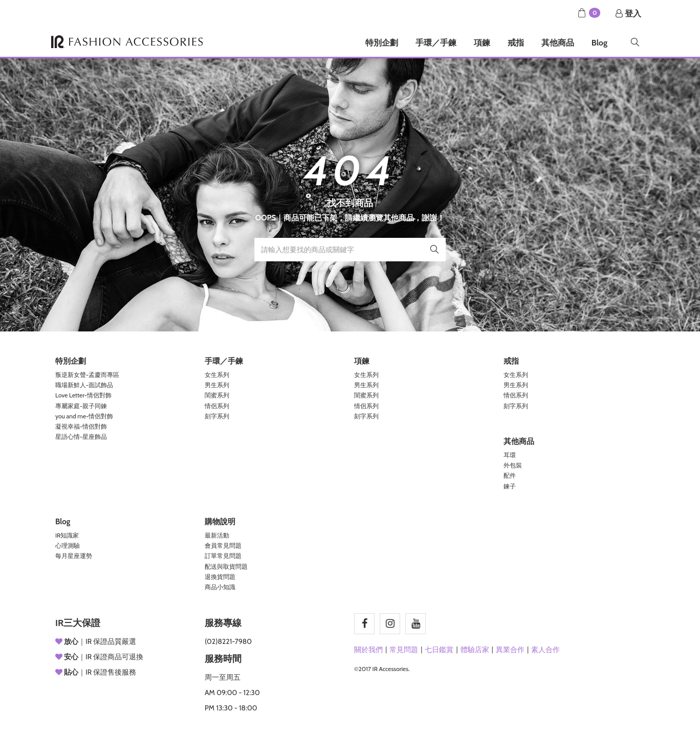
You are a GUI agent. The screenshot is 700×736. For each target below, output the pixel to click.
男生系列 (217, 385)
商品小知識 (220, 587)
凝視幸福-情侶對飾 (81, 426)
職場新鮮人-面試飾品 (84, 385)
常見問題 (404, 650)
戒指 (516, 43)
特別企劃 (382, 43)
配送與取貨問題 (226, 566)
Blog (599, 43)
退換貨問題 (220, 577)
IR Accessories (127, 42)
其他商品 (558, 43)
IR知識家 (67, 535)
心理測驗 (68, 545)
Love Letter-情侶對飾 (83, 395)
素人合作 (545, 650)
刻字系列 (217, 416)
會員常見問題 (223, 545)
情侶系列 (217, 406)
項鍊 (482, 43)
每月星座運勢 (74, 556)
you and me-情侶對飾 (84, 416)
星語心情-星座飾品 (81, 437)
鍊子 (510, 486)
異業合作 (510, 650)
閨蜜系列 (217, 395)
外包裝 (513, 465)
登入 (628, 14)
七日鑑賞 (439, 650)
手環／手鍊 (436, 43)
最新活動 (217, 535)
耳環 (510, 455)
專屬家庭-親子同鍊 (81, 406)
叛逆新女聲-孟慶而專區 (87, 375)
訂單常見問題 (223, 556)
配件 (510, 475)
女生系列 (217, 375)
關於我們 (368, 650)
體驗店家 (475, 650)
